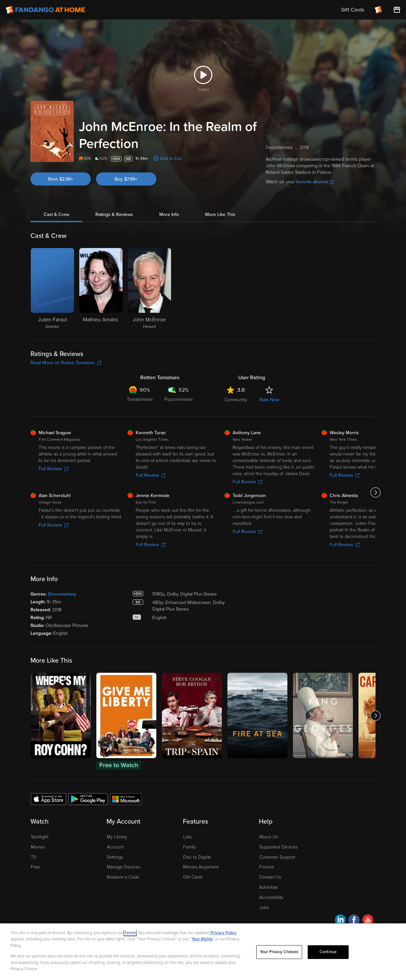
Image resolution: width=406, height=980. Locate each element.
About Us (269, 837)
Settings (115, 857)
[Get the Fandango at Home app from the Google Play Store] (88, 799)
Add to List (171, 159)
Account (115, 847)
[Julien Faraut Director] (52, 289)
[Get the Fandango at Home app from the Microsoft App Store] (126, 799)
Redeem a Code (123, 877)
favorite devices (315, 182)
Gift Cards (193, 877)
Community (236, 400)
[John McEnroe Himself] (149, 289)
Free (35, 867)
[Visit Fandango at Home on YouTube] (368, 921)
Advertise (269, 887)
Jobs (264, 908)
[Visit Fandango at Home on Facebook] (354, 921)
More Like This (220, 214)
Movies (38, 847)
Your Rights (202, 939)
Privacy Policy (223, 933)
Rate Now (269, 400)
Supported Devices (278, 847)
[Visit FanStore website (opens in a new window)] (397, 10)
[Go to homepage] (45, 10)
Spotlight (40, 837)
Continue (328, 952)
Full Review (54, 469)
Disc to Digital (197, 857)
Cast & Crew (56, 214)
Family (190, 847)
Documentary (62, 594)
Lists (187, 837)
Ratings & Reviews (114, 214)
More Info (169, 214)
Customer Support (277, 857)
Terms (130, 933)
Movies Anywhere (201, 867)
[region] (203, 952)
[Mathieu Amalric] (101, 289)
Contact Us (270, 877)
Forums (267, 867)
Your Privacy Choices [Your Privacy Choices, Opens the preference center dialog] (279, 952)
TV (34, 857)
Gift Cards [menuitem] (353, 10)
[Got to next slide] (375, 492)
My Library (117, 837)
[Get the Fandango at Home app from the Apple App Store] (48, 799)
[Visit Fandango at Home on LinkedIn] (340, 921)
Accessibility (271, 897)
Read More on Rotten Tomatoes (66, 363)
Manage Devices (124, 867)
